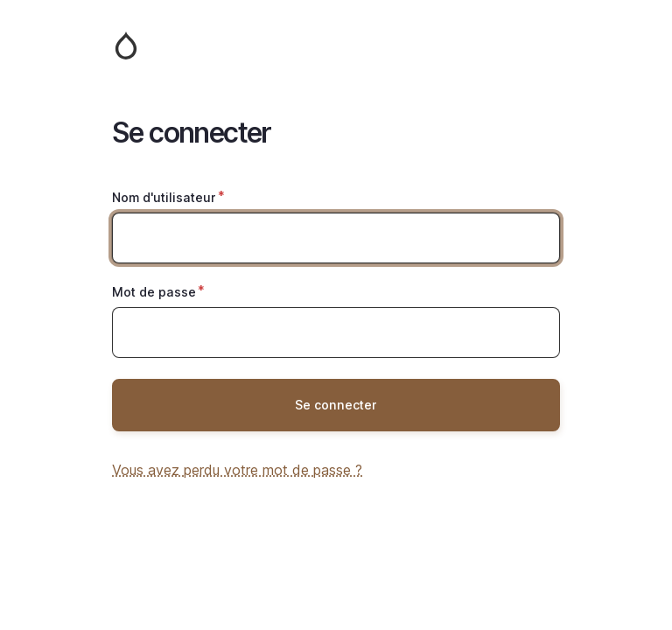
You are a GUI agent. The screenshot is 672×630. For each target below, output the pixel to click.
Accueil (336, 45)
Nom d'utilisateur (164, 197)
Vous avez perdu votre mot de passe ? (237, 470)
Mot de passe (154, 292)
